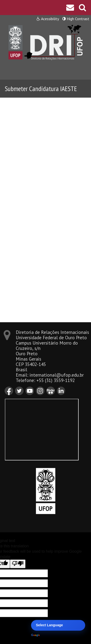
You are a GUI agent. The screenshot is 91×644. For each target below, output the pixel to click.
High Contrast (76, 19)
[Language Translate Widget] (58, 625)
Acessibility (48, 19)
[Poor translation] (18, 564)
